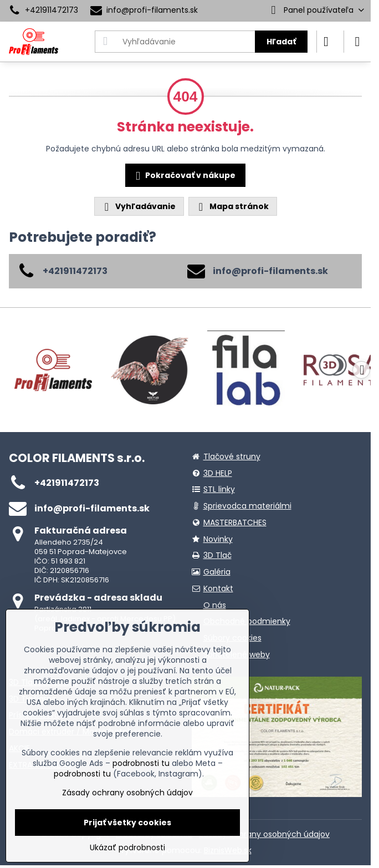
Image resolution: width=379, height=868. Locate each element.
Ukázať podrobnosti (127, 848)
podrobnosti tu (141, 763)
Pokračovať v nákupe (184, 176)
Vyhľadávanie (139, 207)
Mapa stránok (232, 207)
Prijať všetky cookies (127, 823)
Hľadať (281, 42)
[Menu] (357, 42)
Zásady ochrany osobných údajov (264, 834)
